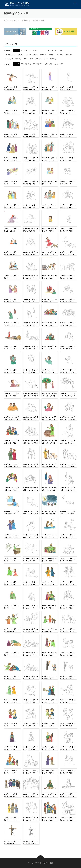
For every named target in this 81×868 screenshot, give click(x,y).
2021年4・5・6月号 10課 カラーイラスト (49, 795)
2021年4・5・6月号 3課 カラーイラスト (12, 725)
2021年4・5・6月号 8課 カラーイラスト (49, 772)
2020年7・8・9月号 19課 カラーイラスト (12, 300)
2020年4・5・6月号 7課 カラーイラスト (12, 159)
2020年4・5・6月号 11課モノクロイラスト (30, 206)
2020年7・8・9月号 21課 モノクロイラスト (30, 324)
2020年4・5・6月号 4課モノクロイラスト (68, 112)
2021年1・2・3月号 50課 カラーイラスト (49, 654)
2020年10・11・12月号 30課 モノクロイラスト (68, 420)
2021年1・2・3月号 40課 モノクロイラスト (68, 536)
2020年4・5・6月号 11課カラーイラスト (12, 206)
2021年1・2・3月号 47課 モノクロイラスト (30, 630)
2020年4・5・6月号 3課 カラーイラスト (12, 112)
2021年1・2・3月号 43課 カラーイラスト (12, 583)
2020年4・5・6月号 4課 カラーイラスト (49, 112)
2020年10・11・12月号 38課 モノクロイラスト (68, 514)
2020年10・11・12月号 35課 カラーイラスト (12, 489)
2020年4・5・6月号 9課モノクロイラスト (30, 183)
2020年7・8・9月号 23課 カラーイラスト (12, 348)
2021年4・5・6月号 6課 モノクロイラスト (68, 748)
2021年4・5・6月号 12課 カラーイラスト (49, 819)
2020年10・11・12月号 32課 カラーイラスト (49, 442)
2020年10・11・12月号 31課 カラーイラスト (12, 442)
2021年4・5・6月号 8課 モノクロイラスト (68, 772)
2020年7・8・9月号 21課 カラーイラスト (12, 324)
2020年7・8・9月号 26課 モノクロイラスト (68, 371)
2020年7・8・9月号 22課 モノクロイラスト (68, 324)
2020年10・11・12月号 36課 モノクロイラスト (68, 490)
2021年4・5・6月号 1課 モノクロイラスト (30, 701)
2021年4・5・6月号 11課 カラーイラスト (12, 819)
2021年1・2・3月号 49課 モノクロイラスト (30, 654)
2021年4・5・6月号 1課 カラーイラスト (12, 701)
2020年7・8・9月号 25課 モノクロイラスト (30, 371)
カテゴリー (8, 64)
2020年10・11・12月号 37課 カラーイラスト (12, 513)
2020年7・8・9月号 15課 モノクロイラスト (30, 253)
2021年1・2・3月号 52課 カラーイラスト (49, 677)
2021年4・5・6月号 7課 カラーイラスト (12, 772)
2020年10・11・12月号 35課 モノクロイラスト (30, 490)
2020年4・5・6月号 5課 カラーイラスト (12, 135)
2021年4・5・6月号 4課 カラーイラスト (49, 725)
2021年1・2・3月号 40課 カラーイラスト (49, 536)
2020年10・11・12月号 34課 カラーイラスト (49, 465)
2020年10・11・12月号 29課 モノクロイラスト (30, 420)
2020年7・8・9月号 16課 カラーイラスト (49, 253)
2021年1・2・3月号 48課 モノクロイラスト (68, 630)
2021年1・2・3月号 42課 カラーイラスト (49, 560)
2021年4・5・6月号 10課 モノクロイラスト (68, 795)
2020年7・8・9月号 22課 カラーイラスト (49, 324)
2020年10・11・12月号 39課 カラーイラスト (12, 536)
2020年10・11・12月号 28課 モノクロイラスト (68, 396)
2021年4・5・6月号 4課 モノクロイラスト (68, 725)
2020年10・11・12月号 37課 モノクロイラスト (30, 514)
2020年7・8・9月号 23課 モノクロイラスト (30, 348)
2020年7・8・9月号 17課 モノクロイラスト (30, 277)
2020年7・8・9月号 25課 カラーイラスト (12, 371)
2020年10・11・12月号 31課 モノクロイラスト (30, 443)
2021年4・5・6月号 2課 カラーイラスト (49, 701)
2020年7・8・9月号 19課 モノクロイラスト (30, 300)
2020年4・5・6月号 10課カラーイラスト (49, 183)
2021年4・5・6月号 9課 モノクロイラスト (30, 795)
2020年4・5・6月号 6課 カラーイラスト (49, 135)
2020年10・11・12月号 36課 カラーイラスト (49, 489)
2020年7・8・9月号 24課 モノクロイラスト (68, 348)
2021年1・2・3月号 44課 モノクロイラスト (68, 583)
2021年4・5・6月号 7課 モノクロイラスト (30, 772)
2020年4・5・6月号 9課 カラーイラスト (12, 183)
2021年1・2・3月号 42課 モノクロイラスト (68, 560)
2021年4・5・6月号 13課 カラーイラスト (12, 842)
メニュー (75, 4)
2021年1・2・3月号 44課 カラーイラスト (49, 583)
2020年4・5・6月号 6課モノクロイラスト (68, 135)
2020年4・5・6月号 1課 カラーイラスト (12, 88)
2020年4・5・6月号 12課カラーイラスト (49, 206)
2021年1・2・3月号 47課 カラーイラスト (12, 630)
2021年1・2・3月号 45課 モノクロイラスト (30, 607)
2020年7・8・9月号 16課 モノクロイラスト (68, 253)
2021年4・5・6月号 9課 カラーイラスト (12, 795)
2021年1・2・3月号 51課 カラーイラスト (12, 677)
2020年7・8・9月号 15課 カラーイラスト (12, 253)
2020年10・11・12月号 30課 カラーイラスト (49, 418)
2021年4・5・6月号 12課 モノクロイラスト (68, 819)
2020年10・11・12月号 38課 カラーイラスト (49, 513)
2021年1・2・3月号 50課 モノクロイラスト (68, 654)
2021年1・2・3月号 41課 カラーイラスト (12, 560)
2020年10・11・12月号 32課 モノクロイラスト (68, 443)
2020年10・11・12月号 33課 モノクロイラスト (30, 467)
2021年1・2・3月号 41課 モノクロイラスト (30, 560)
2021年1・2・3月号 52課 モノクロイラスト (68, 677)
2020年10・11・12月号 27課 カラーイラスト (12, 395)
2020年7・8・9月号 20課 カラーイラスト (49, 300)
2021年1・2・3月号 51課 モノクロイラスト (30, 677)
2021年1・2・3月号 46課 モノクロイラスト (68, 607)
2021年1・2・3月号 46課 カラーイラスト (49, 607)
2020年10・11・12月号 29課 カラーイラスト (12, 418)
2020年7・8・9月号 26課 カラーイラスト (49, 371)
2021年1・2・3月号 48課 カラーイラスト (49, 630)
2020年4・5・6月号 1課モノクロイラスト (30, 88)
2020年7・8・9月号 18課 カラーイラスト (49, 277)
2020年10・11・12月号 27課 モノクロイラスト (30, 396)
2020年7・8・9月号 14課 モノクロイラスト (68, 230)
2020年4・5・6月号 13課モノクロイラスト (30, 230)
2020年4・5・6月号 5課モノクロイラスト (30, 135)
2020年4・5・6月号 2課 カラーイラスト (49, 88)
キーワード (8, 51)
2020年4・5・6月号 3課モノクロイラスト (30, 112)
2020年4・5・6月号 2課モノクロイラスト (68, 88)
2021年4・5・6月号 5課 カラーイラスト (12, 748)
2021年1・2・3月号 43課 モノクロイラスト (30, 583)
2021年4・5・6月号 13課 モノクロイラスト (30, 842)
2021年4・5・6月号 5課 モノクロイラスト (30, 748)
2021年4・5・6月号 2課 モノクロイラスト (68, 701)
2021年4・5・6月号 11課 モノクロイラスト (30, 819)
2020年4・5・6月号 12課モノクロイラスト (68, 206)
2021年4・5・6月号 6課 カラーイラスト (49, 748)
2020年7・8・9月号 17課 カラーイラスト (12, 277)
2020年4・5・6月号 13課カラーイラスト (12, 230)
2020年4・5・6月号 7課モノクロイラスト (30, 159)
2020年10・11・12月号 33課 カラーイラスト (12, 465)
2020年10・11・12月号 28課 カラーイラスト (49, 395)
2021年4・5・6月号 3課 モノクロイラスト (30, 725)
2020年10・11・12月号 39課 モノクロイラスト (30, 537)
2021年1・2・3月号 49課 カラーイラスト (12, 654)
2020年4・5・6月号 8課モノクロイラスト (68, 159)
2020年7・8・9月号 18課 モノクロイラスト (68, 277)
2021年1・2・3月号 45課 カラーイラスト (12, 607)
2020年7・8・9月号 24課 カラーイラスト (49, 348)
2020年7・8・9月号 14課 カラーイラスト (49, 230)
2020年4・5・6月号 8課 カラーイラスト (49, 159)
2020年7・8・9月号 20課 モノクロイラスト (68, 300)
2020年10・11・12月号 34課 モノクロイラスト (68, 467)
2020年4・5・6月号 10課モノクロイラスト (68, 183)
